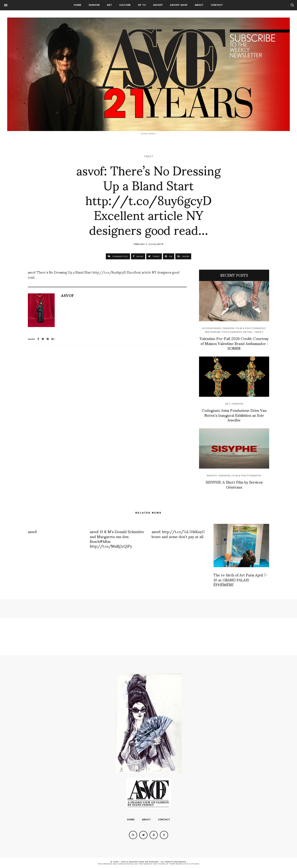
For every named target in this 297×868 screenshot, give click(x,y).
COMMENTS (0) (118, 256)
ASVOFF (158, 5)
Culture (125, 5)
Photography (232, 332)
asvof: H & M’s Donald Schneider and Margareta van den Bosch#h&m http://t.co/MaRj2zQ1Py (117, 539)
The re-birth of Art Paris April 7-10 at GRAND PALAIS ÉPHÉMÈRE (240, 580)
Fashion (94, 5)
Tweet (148, 156)
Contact (217, 5)
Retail (248, 332)
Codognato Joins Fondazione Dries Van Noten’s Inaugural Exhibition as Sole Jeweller (234, 415)
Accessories (212, 328)
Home (78, 5)
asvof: (32, 531)
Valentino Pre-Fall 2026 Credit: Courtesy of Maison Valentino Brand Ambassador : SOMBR (234, 343)
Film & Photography (250, 328)
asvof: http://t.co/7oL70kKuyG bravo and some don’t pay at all (178, 534)
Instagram (213, 332)
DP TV (142, 5)
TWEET (154, 256)
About (199, 5)
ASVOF (160, 244)
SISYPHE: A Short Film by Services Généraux (234, 484)
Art (109, 5)
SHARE (138, 256)
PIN (169, 256)
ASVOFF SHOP (179, 5)
